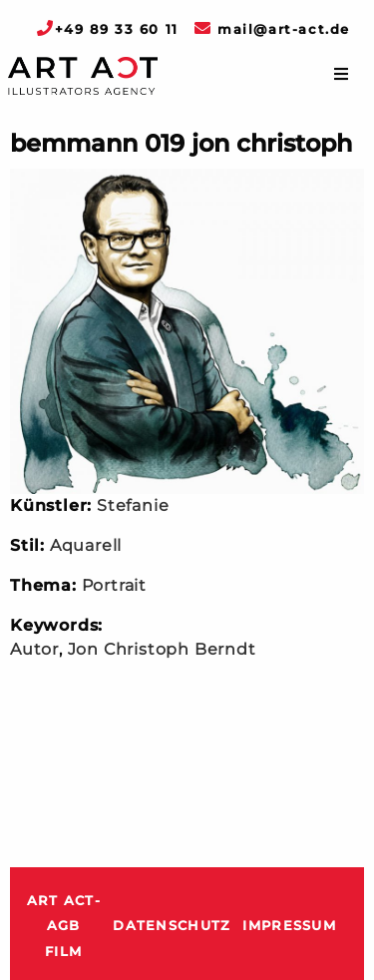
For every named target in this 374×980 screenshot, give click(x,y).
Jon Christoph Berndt (162, 649)
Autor (34, 649)
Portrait (114, 585)
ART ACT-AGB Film (64, 926)
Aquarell (86, 545)
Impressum (289, 926)
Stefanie (133, 505)
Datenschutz (172, 926)
